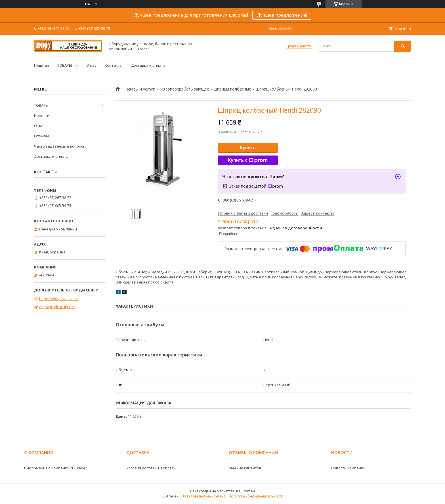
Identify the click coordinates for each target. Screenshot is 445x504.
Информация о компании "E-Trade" (56, 468)
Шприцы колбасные (232, 89)
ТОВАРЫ (65, 65)
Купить (248, 148)
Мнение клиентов (245, 468)
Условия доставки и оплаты (151, 468)
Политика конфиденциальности (256, 496)
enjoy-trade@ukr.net (57, 307)
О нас (91, 65)
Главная (41, 65)
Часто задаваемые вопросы (60, 146)
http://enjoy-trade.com (58, 299)
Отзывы (41, 136)
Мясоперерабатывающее (184, 89)
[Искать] (403, 46)
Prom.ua (248, 491)
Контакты (114, 65)
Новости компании (348, 468)
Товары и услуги (139, 89)
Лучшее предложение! (282, 15)
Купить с (248, 160)
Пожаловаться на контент (203, 496)
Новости (42, 115)
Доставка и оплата (148, 65)
